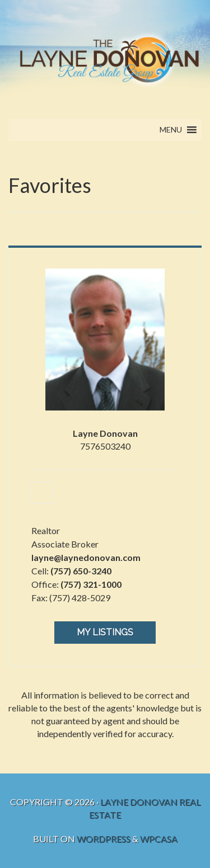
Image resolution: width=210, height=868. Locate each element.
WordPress (104, 839)
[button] (171, 130)
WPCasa (159, 839)
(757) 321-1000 (91, 584)
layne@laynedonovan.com (86, 557)
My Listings (105, 632)
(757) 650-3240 (81, 571)
